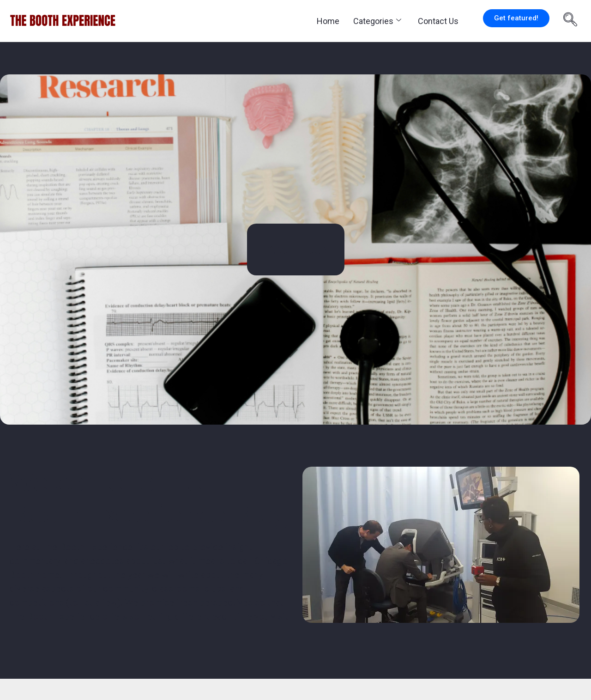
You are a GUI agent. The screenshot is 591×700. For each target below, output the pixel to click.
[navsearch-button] (570, 21)
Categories (377, 21)
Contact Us (438, 21)
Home (328, 21)
